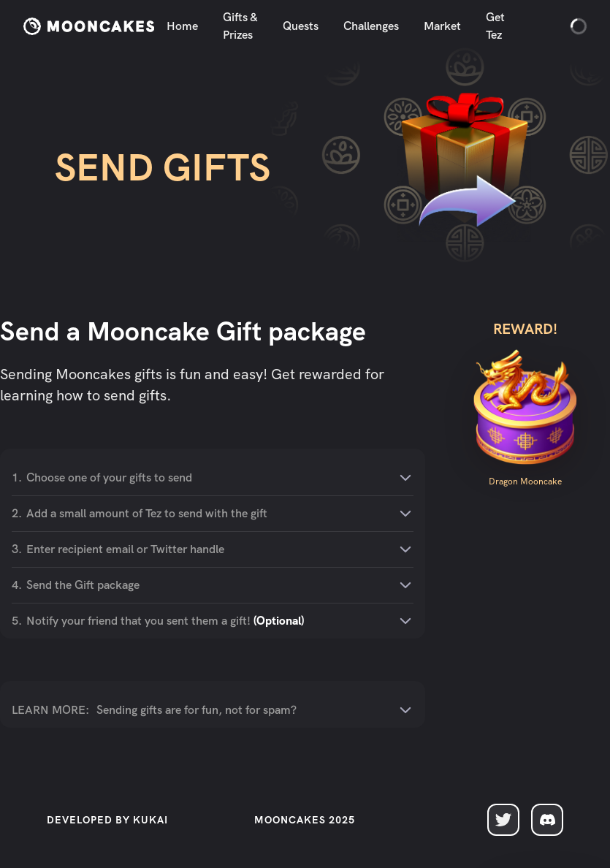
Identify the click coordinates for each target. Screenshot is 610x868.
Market (442, 26)
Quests (301, 26)
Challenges (371, 26)
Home (182, 26)
